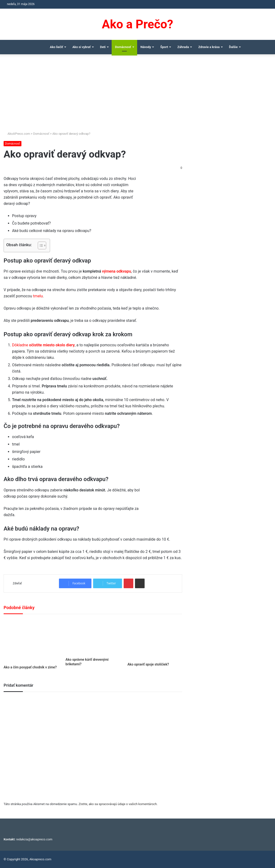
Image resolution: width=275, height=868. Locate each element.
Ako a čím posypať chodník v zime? (30, 667)
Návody (146, 47)
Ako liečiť (56, 47)
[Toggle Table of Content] (40, 245)
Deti (103, 47)
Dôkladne (43, 345)
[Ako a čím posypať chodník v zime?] (31, 641)
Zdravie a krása (209, 47)
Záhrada (183, 47)
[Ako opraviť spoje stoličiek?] (155, 639)
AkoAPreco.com (17, 134)
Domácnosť (123, 47)
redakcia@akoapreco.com (34, 839)
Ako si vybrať (82, 47)
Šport (164, 47)
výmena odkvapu (117, 271)
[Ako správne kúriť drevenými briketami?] (93, 637)
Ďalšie (233, 47)
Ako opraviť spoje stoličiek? (148, 664)
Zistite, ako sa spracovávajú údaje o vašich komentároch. (118, 804)
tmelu (38, 296)
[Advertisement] (137, 95)
